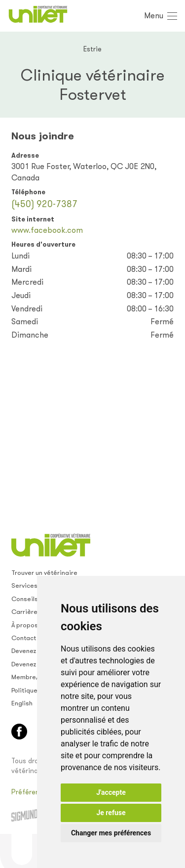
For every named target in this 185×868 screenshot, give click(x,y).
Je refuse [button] (111, 813)
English (22, 703)
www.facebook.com (47, 230)
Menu (154, 16)
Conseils (25, 599)
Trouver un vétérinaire (44, 573)
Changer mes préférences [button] (111, 833)
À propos (25, 625)
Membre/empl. (34, 677)
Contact (24, 638)
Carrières (26, 612)
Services (24, 586)
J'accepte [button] (111, 792)
